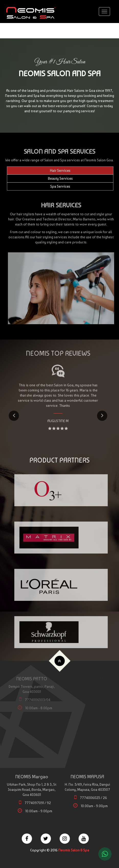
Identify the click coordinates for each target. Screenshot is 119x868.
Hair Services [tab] (60, 171)
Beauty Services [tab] (60, 178)
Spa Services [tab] (60, 186)
